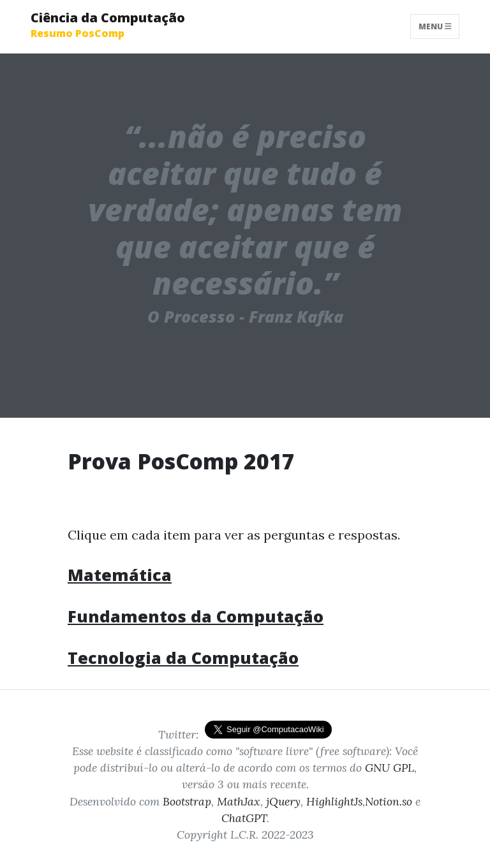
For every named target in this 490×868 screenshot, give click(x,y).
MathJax (239, 801)
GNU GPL (390, 768)
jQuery (283, 801)
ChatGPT (244, 818)
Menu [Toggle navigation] (435, 26)
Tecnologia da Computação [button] (183, 658)
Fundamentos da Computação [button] (196, 616)
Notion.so (389, 801)
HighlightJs (334, 801)
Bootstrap (187, 801)
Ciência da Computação (108, 25)
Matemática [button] (120, 575)
